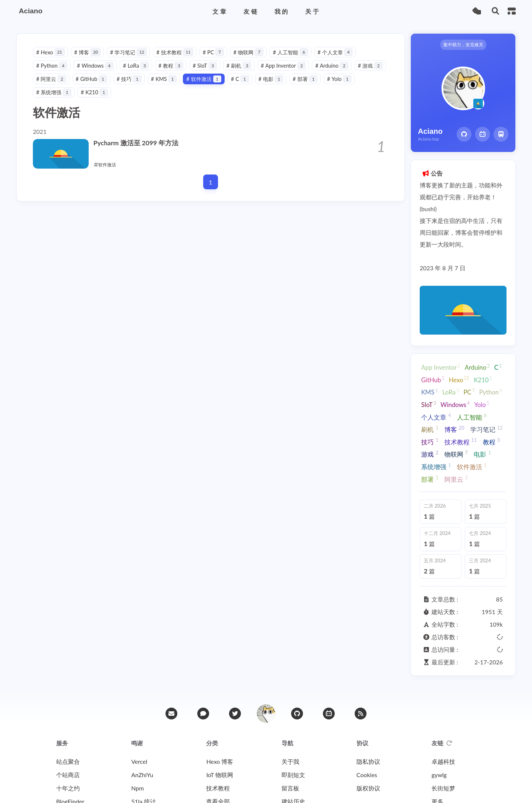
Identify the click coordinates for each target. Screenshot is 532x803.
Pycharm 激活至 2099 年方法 (136, 143)
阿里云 (51, 79)
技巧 (129, 79)
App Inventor (283, 66)
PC (213, 52)
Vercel (139, 761)
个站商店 (68, 775)
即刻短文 (293, 775)
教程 (171, 66)
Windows (95, 66)
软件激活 (204, 79)
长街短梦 (443, 788)
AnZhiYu (142, 775)
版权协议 (368, 788)
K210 (94, 92)
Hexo (50, 52)
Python (52, 66)
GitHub (91, 79)
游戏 (370, 66)
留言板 (290, 788)
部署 (305, 79)
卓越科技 (443, 761)
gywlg (439, 775)
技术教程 (175, 52)
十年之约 (68, 788)
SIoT (205, 66)
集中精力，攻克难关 (463, 45)
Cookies (367, 775)
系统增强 (54, 92)
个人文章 (335, 52)
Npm (137, 788)
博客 (87, 52)
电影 (271, 79)
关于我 (290, 761)
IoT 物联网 (219, 775)
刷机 (239, 66)
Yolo (339, 79)
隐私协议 (368, 761)
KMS (164, 79)
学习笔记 (128, 52)
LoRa (136, 66)
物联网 (248, 52)
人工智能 (291, 52)
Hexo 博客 (220, 761)
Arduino (332, 66)
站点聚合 (68, 761)
